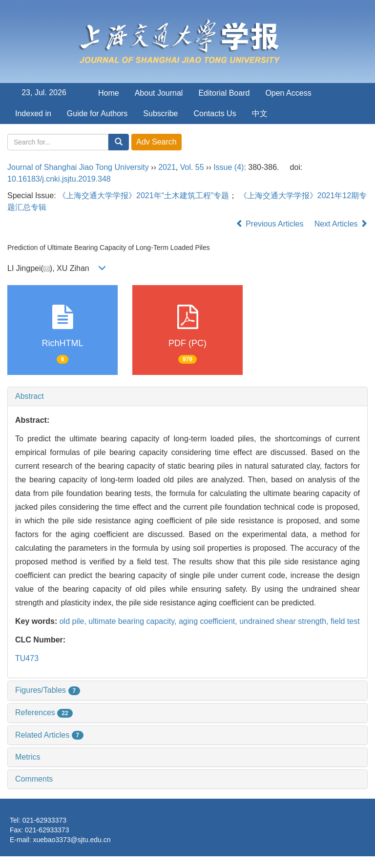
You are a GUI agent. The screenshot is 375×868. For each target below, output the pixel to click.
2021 (167, 167)
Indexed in (33, 114)
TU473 (27, 658)
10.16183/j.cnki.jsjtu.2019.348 (59, 179)
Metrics (28, 757)
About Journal (159, 93)
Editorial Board (224, 93)
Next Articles (341, 224)
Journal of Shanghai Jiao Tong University (78, 167)
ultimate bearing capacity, (134, 621)
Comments (34, 779)
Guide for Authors (97, 114)
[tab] (187, 396)
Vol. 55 (192, 167)
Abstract (30, 396)
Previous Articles (271, 224)
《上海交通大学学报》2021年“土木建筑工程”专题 (144, 196)
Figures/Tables (48, 690)
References (44, 713)
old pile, (74, 621)
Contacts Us (215, 114)
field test (345, 621)
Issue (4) (229, 167)
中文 (260, 114)
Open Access (288, 93)
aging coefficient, (209, 621)
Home (109, 93)
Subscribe (160, 114)
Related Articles (49, 735)
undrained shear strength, (285, 621)
